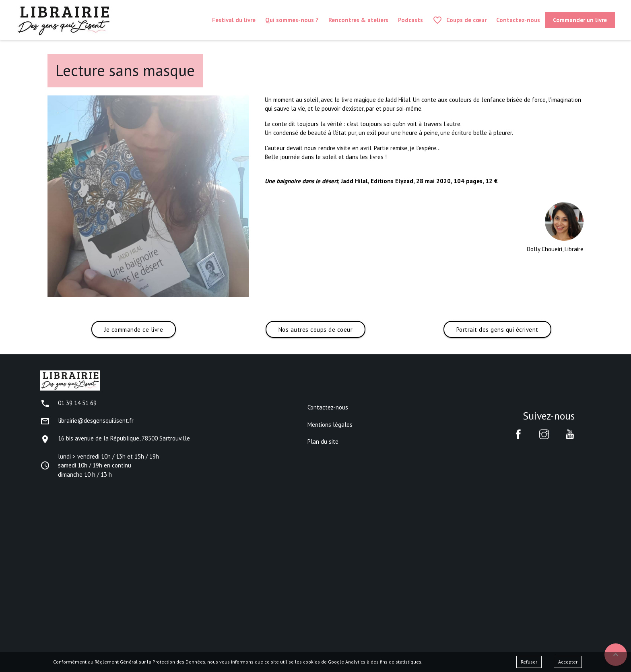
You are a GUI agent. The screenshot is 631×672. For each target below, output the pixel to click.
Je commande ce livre (134, 330)
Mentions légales (330, 425)
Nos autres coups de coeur (316, 330)
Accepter (568, 662)
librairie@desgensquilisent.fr (87, 421)
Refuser (529, 662)
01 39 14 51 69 (68, 403)
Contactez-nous (328, 407)
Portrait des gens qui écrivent (497, 330)
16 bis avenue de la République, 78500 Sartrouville (115, 438)
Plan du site (323, 441)
